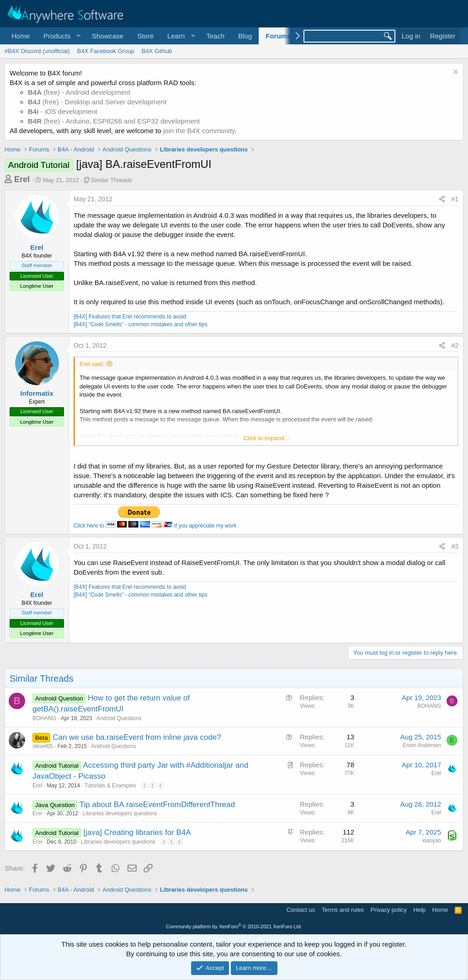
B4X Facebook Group (106, 51)
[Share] (442, 199)
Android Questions (119, 718)
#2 (455, 345)
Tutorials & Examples (110, 786)
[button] (61, 36)
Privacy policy (389, 910)
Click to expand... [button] (266, 438)
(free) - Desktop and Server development (97, 102)
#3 (455, 546)
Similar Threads (111, 180)
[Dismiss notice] (455, 73)
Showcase (108, 36)
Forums (278, 36)
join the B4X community (199, 131)
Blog (245, 36)
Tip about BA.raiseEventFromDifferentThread (157, 805)
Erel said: (92, 364)
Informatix (37, 393)
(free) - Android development (79, 92)
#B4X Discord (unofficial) (37, 51)
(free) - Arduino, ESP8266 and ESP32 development (114, 121)
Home (21, 36)
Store (145, 36)
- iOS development (63, 111)
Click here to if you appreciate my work (155, 526)
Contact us (301, 910)
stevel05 (43, 746)
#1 (455, 199)
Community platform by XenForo (234, 926)
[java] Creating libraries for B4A (137, 832)
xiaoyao (432, 840)
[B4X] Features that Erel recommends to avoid (130, 317)
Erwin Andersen (422, 745)
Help (420, 910)
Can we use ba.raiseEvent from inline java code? (137, 737)
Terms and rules (343, 910)
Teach (215, 36)
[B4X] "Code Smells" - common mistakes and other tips (141, 324)
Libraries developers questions (120, 813)
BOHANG (44, 718)
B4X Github (157, 51)
